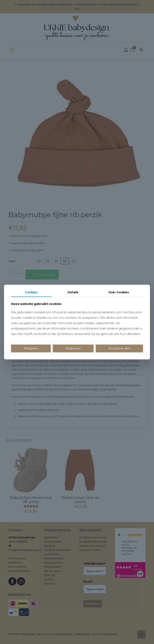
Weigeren (31, 349)
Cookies (31, 292)
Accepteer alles (119, 349)
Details (73, 292)
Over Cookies (119, 292)
